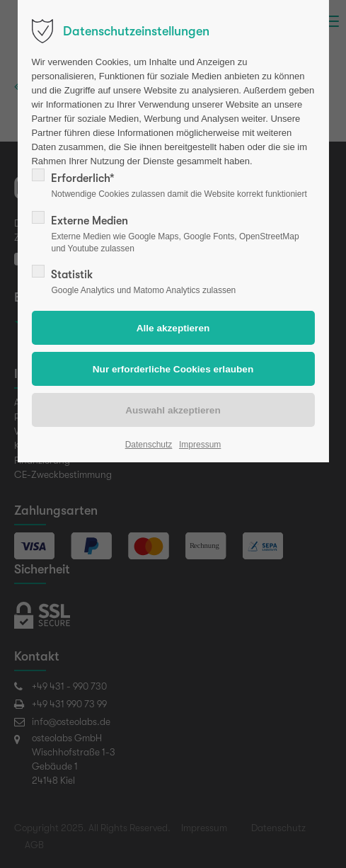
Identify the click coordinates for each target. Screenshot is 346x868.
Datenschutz (149, 445)
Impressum (200, 445)
